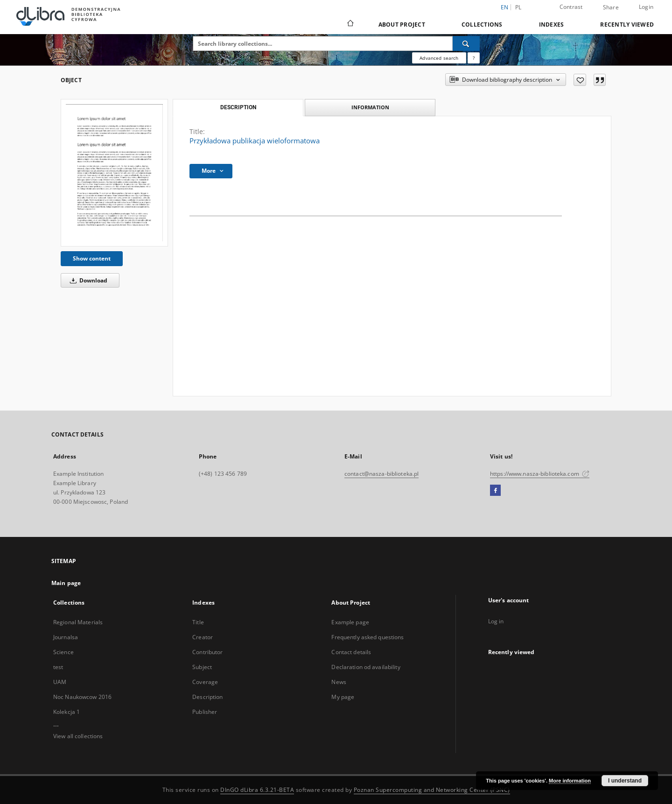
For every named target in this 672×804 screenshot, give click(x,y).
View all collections (78, 736)
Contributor (207, 652)
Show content (92, 258)
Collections (482, 25)
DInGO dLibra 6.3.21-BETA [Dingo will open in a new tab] (257, 790)
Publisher (205, 712)
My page (343, 697)
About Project (402, 25)
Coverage (205, 682)
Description (207, 697)
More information (570, 781)
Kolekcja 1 (66, 712)
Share (611, 7)
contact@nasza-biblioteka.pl (381, 474)
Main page (66, 583)
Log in (496, 621)
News (339, 682)
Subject (202, 667)
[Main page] (350, 24)
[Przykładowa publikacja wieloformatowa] (114, 173)
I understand (625, 781)
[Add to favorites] (580, 80)
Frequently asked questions (367, 637)
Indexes (552, 25)
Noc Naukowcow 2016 (82, 697)
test (58, 667)
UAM (60, 682)
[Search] (466, 43)
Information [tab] (370, 107)
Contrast (571, 7)
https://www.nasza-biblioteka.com (540, 474)
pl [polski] (518, 7)
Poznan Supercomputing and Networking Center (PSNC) (432, 790)
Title (198, 622)
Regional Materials (78, 622)
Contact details (351, 652)
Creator (203, 637)
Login (646, 7)
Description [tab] (238, 107)
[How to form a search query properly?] (474, 58)
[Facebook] (495, 491)
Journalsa (66, 637)
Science (63, 652)
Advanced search (439, 58)
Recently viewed (627, 25)
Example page (350, 622)
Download (87, 280)
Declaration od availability (366, 667)
